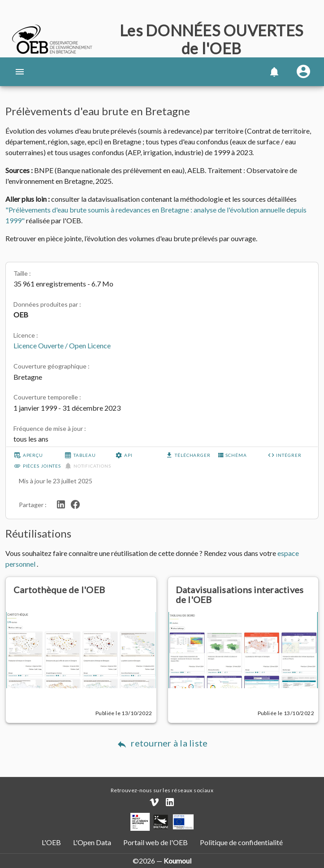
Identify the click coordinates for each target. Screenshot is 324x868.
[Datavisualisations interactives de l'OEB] (243, 633)
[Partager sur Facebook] (75, 503)
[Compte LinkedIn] (170, 802)
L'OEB (52, 842)
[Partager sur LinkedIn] (61, 503)
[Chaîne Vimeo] (154, 802)
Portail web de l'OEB (156, 842)
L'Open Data (93, 842)
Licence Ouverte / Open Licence (62, 345)
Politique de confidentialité (241, 842)
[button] (274, 72)
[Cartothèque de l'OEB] (81, 633)
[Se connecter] (303, 72)
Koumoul (177, 861)
